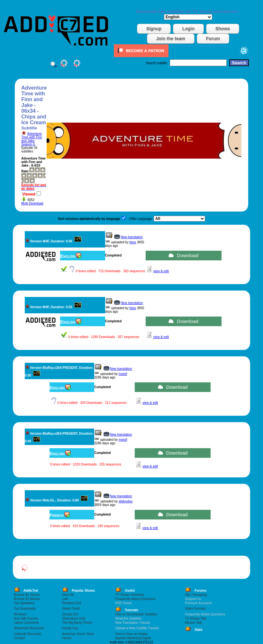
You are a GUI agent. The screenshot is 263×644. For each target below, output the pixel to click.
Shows (223, 29)
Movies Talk (193, 623)
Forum (213, 39)
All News (20, 614)
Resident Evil (71, 603)
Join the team (171, 39)
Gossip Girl (70, 614)
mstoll (123, 374)
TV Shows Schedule (130, 595)
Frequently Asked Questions (135, 599)
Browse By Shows (27, 595)
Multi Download (32, 203)
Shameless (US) (74, 618)
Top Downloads (25, 609)
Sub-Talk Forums (26, 618)
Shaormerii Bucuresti (29, 628)
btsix (133, 242)
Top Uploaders (24, 603)
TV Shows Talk (195, 618)
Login (188, 29)
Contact (19, 638)
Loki (65, 599)
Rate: (25, 171)
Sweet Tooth (71, 609)
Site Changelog (196, 595)
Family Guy (70, 628)
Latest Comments (26, 623)
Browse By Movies (27, 599)
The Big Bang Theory (77, 623)
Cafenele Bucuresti (27, 634)
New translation (132, 237)
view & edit (161, 271)
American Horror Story (78, 634)
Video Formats (195, 609)
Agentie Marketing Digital (133, 638)
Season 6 (28, 144)
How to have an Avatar (131, 634)
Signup (154, 29)
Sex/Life (68, 595)
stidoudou (126, 501)
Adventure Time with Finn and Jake (32, 137)
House (67, 638)
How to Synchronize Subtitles (136, 614)
